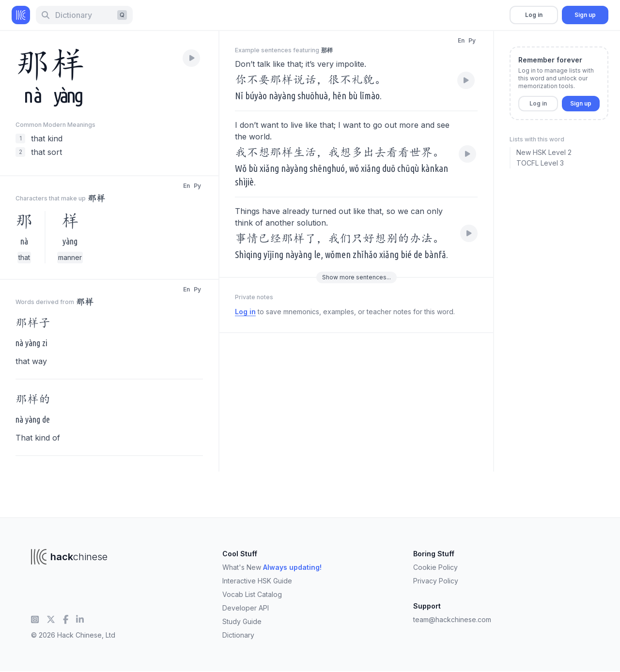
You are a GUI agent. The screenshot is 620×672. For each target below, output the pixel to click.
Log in (534, 15)
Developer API (246, 608)
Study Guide (242, 621)
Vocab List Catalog (252, 594)
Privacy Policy (436, 581)
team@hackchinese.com (452, 619)
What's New (272, 567)
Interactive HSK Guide (257, 581)
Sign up (585, 15)
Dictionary (238, 635)
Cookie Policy (435, 567)
